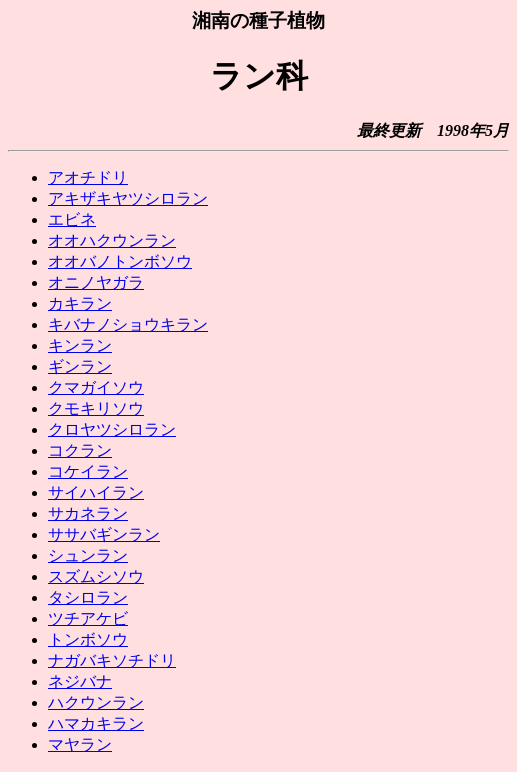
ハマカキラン (96, 723)
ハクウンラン (96, 702)
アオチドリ (88, 177)
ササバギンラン (104, 534)
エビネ (72, 219)
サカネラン (88, 513)
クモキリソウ (96, 408)
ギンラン (80, 366)
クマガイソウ (96, 387)
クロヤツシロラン (112, 429)
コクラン (80, 450)
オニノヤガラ (96, 282)
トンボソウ (88, 639)
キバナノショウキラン (128, 324)
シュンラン (88, 555)
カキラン (80, 303)
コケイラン (88, 471)
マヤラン (80, 744)
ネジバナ (80, 681)
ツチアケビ (88, 618)
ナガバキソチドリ (112, 660)
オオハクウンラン (112, 240)
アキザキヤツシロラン (128, 198)
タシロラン (88, 597)
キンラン (80, 345)
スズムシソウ (96, 576)
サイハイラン (96, 492)
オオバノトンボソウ (120, 261)
